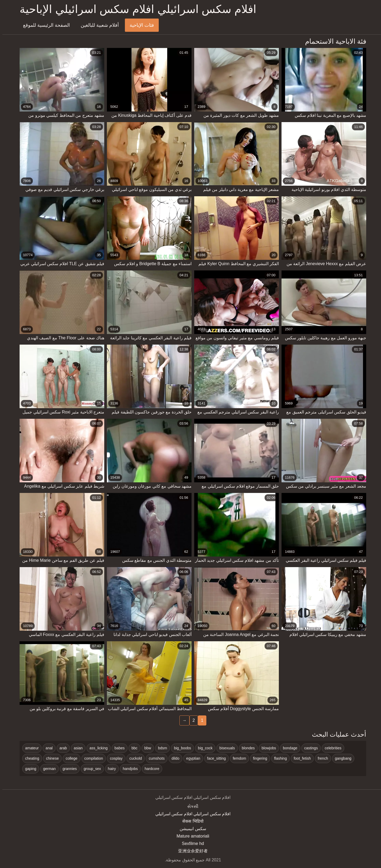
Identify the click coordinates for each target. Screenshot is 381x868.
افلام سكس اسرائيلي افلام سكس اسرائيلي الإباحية (136, 9)
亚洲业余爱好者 (190, 851)
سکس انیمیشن (190, 829)
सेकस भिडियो (190, 821)
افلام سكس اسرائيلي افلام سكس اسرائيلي (190, 814)
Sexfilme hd (190, 843)
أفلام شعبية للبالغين (97, 25)
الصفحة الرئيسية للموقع (44, 25)
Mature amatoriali (190, 836)
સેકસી (190, 806)
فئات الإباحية (139, 25)
